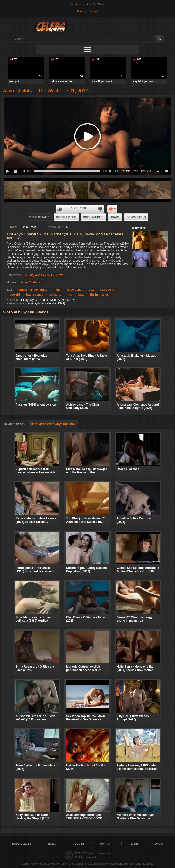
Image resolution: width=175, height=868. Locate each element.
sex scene (107, 290)
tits (70, 295)
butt (81, 295)
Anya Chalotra (30, 282)
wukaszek (139, 228)
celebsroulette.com (99, 853)
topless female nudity (32, 290)
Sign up (81, 11)
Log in (95, 11)
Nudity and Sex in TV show (44, 275)
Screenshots (93, 217)
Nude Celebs (22, 844)
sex (91, 290)
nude (57, 290)
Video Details (39, 217)
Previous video (16, 303)
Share (115, 217)
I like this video (60, 209)
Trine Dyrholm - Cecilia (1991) (46, 303)
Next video (13, 300)
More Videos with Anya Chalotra (53, 424)
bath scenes (35, 295)
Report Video (66, 217)
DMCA (159, 844)
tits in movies (99, 295)
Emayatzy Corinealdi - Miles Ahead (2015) (48, 300)
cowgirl (15, 295)
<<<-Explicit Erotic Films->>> (133, 171)
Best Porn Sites (95, 4)
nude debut (75, 290)
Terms (134, 844)
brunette (55, 295)
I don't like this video (100, 209)
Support (107, 844)
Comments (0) (136, 217)
